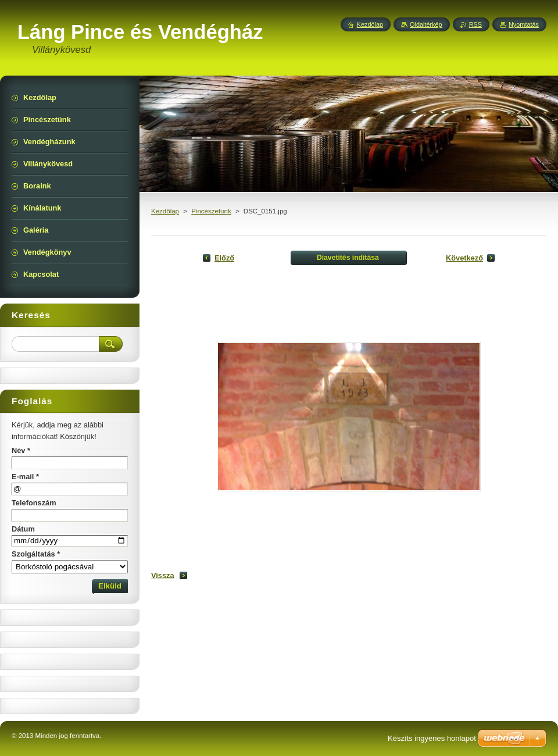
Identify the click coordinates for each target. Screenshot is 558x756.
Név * (21, 450)
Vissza (163, 575)
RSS (475, 24)
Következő (464, 258)
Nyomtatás (524, 24)
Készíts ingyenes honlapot (432, 738)
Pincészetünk (211, 211)
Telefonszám (34, 503)
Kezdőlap (165, 211)
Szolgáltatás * (36, 554)
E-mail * (25, 477)
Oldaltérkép (426, 24)
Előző (224, 258)
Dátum (23, 529)
